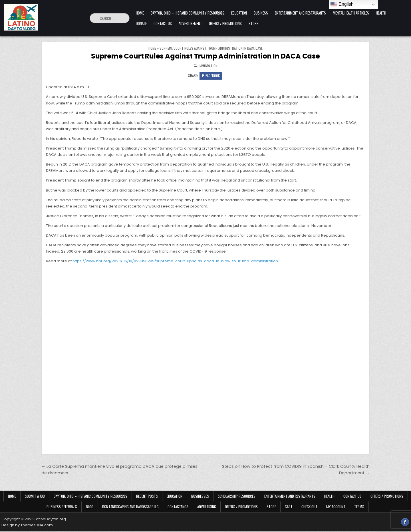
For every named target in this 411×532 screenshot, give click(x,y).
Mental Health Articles (351, 13)
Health (381, 13)
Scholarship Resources (237, 497)
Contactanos (178, 507)
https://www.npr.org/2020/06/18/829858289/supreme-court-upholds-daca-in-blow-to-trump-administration (175, 262)
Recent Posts (147, 497)
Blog (90, 507)
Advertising (207, 507)
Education (239, 13)
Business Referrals (62, 507)
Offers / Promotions (225, 23)
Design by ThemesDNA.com (27, 526)
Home (140, 13)
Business (261, 13)
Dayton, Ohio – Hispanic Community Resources (188, 13)
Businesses (200, 497)
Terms (359, 507)
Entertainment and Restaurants (300, 13)
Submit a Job (35, 497)
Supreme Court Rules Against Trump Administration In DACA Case (205, 56)
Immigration (208, 66)
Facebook (211, 76)
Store (253, 23)
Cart (289, 507)
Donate (141, 23)
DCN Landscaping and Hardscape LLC (130, 507)
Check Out (309, 507)
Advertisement (190, 23)
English (342, 5)
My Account (336, 507)
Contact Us (163, 23)
